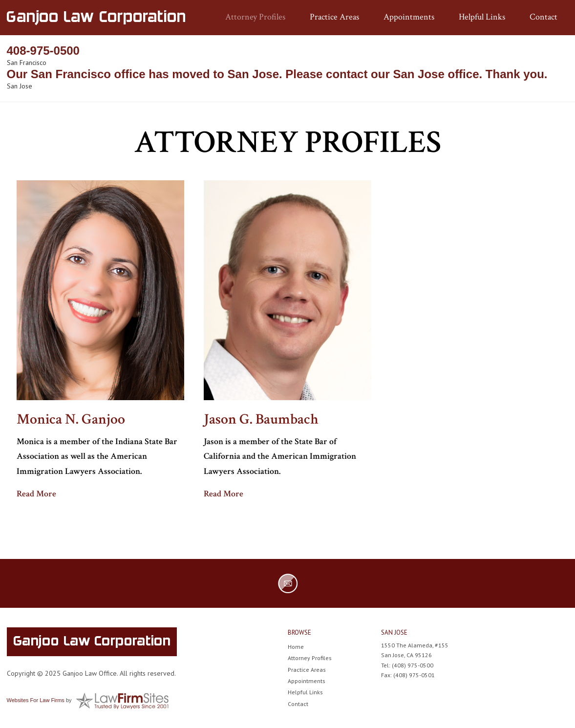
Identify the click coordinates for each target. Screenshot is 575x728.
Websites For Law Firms (36, 700)
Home (296, 647)
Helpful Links (482, 17)
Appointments (409, 17)
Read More (36, 494)
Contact (543, 17)
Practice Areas (334, 17)
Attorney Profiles (255, 17)
